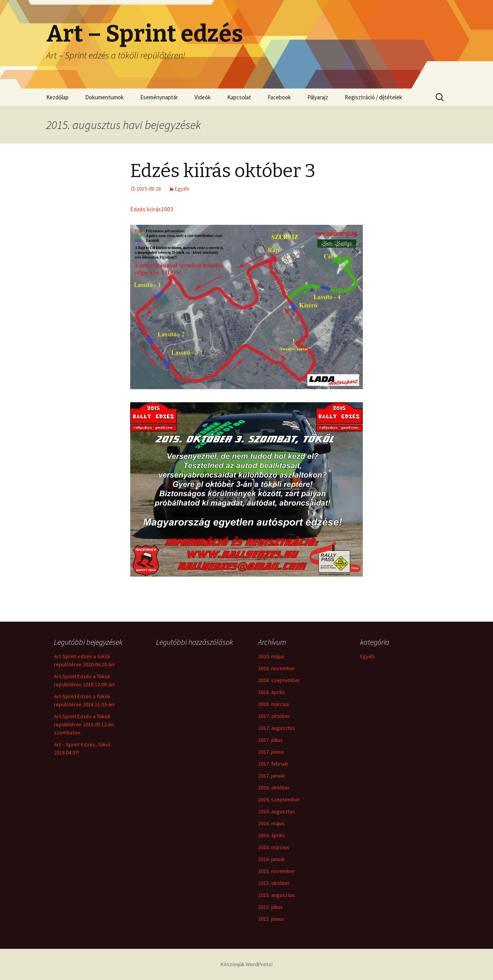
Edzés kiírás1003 (152, 209)
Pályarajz (318, 97)
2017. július (270, 740)
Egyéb (182, 189)
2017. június (271, 752)
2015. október (274, 883)
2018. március (274, 704)
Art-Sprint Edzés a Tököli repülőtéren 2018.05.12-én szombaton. (84, 724)
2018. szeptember (279, 680)
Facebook (279, 97)
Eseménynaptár (159, 97)
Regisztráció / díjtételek (373, 97)
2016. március (274, 847)
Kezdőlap (57, 97)
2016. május (271, 823)
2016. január (272, 859)
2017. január (272, 776)
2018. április (272, 692)
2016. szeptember (279, 799)
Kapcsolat (239, 97)
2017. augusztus (277, 728)
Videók (203, 97)
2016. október (274, 788)
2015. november (277, 871)
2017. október (274, 716)
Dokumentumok (104, 97)
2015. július (270, 907)
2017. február (273, 764)
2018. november (277, 668)
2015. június (271, 919)
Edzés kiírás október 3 (223, 171)
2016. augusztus (277, 811)
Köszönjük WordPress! (247, 964)
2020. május (271, 656)
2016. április (272, 835)
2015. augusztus (277, 895)
